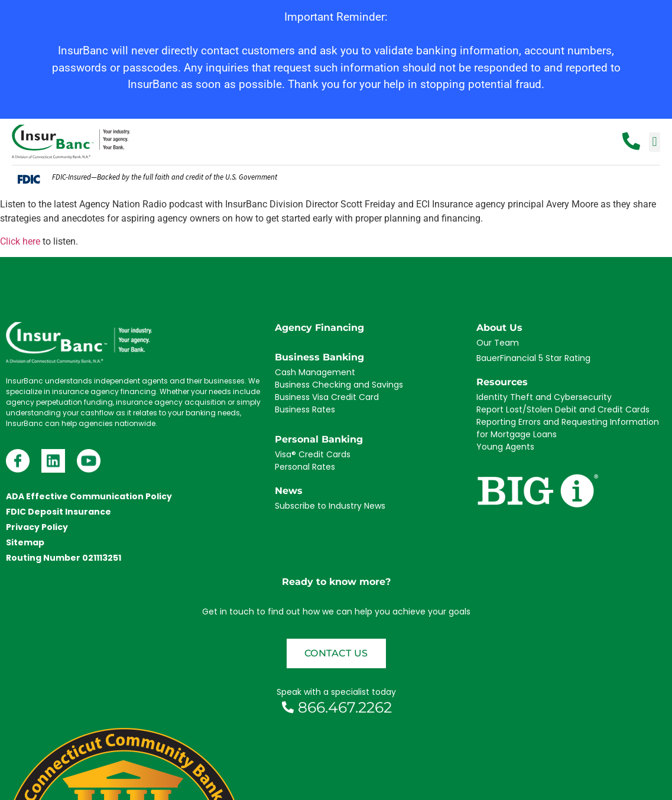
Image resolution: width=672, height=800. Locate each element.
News (289, 491)
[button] (655, 142)
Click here (20, 241)
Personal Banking (319, 439)
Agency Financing (319, 328)
